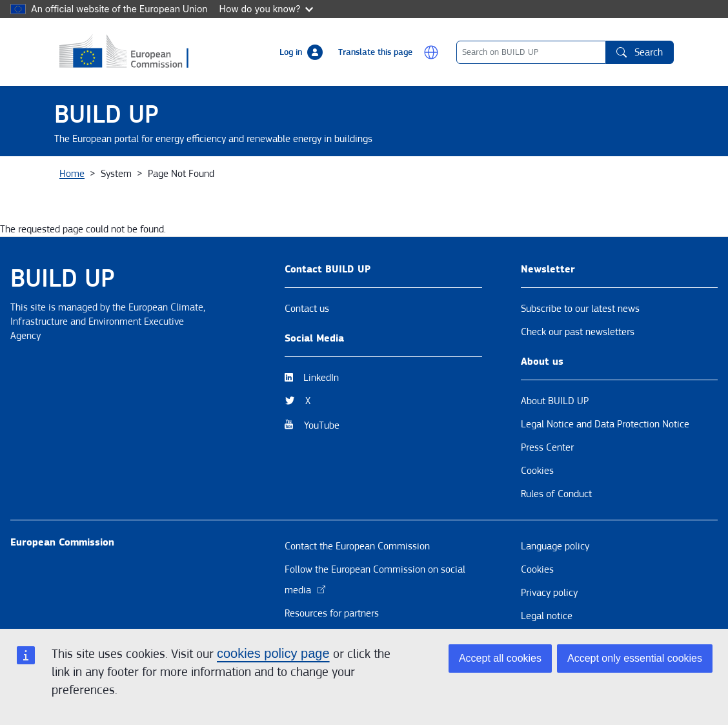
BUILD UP (106, 115)
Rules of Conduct (556, 546)
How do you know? (267, 9)
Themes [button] (274, 182)
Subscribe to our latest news (580, 361)
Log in (291, 52)
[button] (431, 52)
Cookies (537, 523)
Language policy (555, 598)
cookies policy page (273, 653)
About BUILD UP (555, 453)
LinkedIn (321, 430)
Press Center (547, 500)
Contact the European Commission (357, 598)
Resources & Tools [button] (358, 182)
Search (640, 52)
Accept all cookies (500, 658)
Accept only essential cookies (635, 658)
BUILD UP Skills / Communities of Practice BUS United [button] (542, 182)
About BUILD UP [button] (103, 182)
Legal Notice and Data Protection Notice (605, 476)
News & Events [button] (197, 182)
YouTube (322, 478)
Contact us (307, 361)
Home (72, 226)
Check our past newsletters (578, 384)
